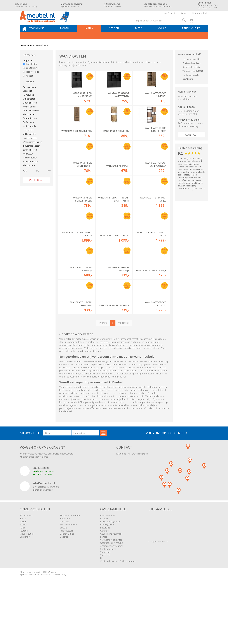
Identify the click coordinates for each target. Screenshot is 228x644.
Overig (163, 36)
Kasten (93, 36)
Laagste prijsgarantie (110, 573)
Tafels (140, 36)
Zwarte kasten (30, 158)
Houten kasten (30, 147)
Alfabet (28, 84)
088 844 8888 (186, 116)
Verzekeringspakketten (111, 591)
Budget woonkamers (70, 567)
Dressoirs (27, 99)
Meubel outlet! (190, 36)
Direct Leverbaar (31, 119)
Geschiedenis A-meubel (112, 594)
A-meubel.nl (54, 623)
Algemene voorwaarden (112, 597)
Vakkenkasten (30, 143)
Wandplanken (30, 174)
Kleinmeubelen (30, 166)
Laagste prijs (31, 76)
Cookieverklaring (108, 600)
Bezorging (105, 579)
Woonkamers (43, 36)
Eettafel (64, 579)
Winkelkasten (29, 115)
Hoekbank (65, 570)
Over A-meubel (170, 14)
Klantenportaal (200, 14)
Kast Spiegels (29, 135)
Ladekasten (29, 139)
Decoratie (65, 588)
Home (23, 54)
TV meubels (29, 103)
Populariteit (30, 73)
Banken (70, 36)
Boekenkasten (30, 127)
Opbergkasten (30, 111)
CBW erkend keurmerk (111, 585)
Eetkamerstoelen (68, 576)
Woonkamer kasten (32, 151)
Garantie (104, 582)
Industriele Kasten (32, 154)
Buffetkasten (29, 131)
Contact (192, 143)
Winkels (185, 14)
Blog (102, 609)
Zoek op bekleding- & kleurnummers (118, 612)
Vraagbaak (105, 603)
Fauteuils (24, 582)
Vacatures (105, 606)
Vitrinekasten (29, 107)
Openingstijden (108, 576)
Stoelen (117, 36)
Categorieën (29, 96)
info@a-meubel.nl (189, 128)
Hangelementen (31, 170)
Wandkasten (29, 123)
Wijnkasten (28, 162)
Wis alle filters (35, 189)
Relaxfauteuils (67, 582)
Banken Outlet (67, 585)
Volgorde (28, 69)
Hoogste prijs (31, 80)
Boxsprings (25, 588)
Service (104, 588)
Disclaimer (46, 626)
